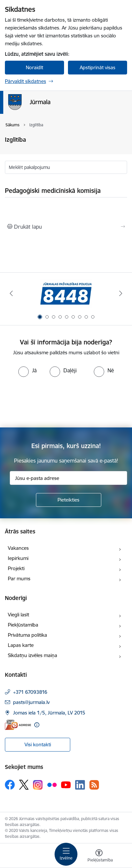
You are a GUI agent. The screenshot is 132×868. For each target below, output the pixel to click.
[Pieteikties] (69, 500)
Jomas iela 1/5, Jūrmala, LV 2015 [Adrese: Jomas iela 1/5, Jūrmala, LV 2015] (49, 713)
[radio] (27, 370)
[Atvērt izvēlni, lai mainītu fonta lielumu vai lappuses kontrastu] (99, 857)
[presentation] (55, 402)
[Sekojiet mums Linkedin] (80, 785)
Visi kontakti (38, 744)
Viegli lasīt (18, 615)
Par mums (19, 579)
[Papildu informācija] (37, 725)
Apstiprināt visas (98, 67)
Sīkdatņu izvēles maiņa (33, 655)
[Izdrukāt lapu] (66, 227)
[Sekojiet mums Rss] (94, 785)
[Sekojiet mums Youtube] (66, 784)
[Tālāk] (121, 293)
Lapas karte (21, 645)
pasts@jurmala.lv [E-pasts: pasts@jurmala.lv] (31, 702)
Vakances (18, 548)
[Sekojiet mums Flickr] (52, 784)
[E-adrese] (18, 725)
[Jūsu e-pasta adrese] (68, 478)
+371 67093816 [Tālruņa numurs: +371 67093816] (30, 692)
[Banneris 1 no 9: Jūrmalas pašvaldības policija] (66, 293)
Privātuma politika (27, 635)
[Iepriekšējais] (11, 293)
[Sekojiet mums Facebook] (10, 785)
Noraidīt (34, 67)
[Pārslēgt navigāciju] (66, 854)
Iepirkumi (18, 558)
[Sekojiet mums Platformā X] (24, 785)
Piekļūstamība (23, 625)
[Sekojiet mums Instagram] (38, 785)
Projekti (16, 568)
